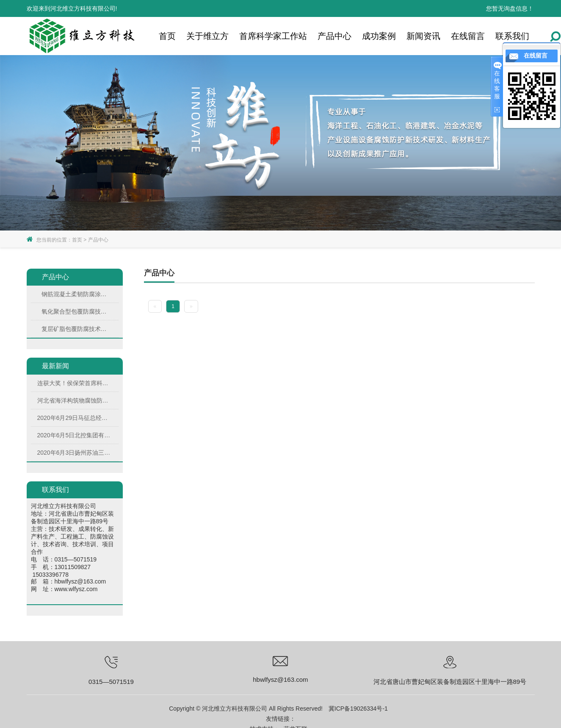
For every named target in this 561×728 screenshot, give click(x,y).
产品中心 (334, 36)
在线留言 (468, 36)
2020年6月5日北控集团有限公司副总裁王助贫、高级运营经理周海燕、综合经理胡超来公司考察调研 (74, 435)
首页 (167, 36)
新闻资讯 (423, 36)
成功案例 (379, 36)
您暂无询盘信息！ (510, 8)
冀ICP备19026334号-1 (358, 709)
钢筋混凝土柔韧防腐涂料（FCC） (76, 294)
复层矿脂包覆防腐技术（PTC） (76, 329)
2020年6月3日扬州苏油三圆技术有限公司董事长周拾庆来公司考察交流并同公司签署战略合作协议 (74, 453)
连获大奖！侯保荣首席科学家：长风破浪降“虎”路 (74, 383)
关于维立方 (207, 36)
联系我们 (512, 36)
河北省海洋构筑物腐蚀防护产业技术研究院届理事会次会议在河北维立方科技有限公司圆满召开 (74, 400)
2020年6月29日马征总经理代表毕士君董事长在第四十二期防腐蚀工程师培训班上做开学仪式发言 (74, 418)
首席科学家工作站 (273, 36)
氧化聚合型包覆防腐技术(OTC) (76, 311)
